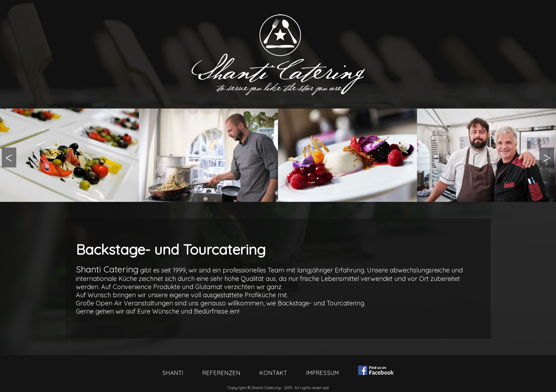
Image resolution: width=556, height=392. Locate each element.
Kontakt (273, 373)
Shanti (173, 373)
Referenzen (221, 373)
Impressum (323, 373)
